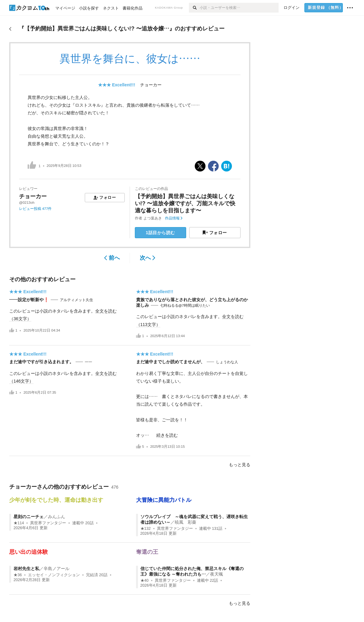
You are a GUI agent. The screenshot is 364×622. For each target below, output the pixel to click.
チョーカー (151, 85)
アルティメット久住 (76, 300)
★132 (146, 529)
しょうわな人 (227, 362)
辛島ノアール (57, 569)
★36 (18, 575)
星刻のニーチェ (29, 517)
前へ (112, 258)
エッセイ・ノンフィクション (54, 575)
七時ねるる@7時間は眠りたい (185, 305)
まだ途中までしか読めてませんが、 (170, 362)
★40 (145, 581)
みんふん (57, 517)
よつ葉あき (153, 218)
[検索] (194, 8)
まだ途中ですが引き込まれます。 (41, 362)
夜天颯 (217, 574)
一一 (88, 362)
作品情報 (174, 218)
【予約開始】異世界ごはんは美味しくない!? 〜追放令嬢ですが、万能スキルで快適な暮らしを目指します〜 (185, 204)
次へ (148, 258)
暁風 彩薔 (186, 522)
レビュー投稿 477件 (35, 209)
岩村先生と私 (26, 569)
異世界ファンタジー (48, 523)
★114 (19, 523)
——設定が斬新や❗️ (29, 300)
